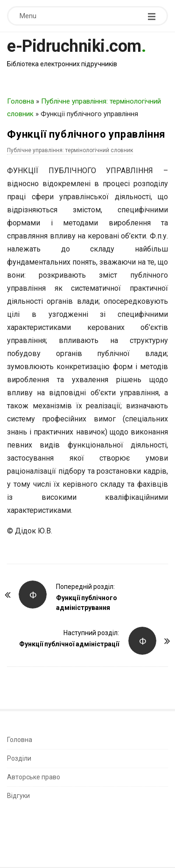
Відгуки (18, 796)
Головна (21, 101)
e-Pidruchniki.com (74, 46)
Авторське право (34, 777)
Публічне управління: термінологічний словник (70, 150)
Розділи (19, 758)
